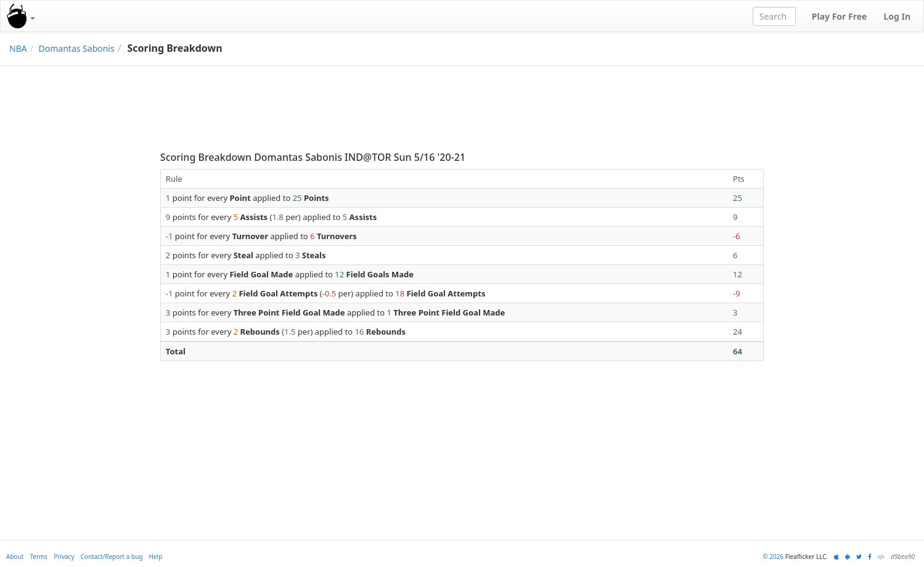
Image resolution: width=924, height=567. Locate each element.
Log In (897, 16)
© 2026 (773, 557)
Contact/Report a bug (112, 557)
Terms (39, 557)
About (15, 557)
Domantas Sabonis (77, 48)
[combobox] (774, 16)
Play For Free (840, 16)
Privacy (64, 557)
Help (156, 557)
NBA (18, 48)
